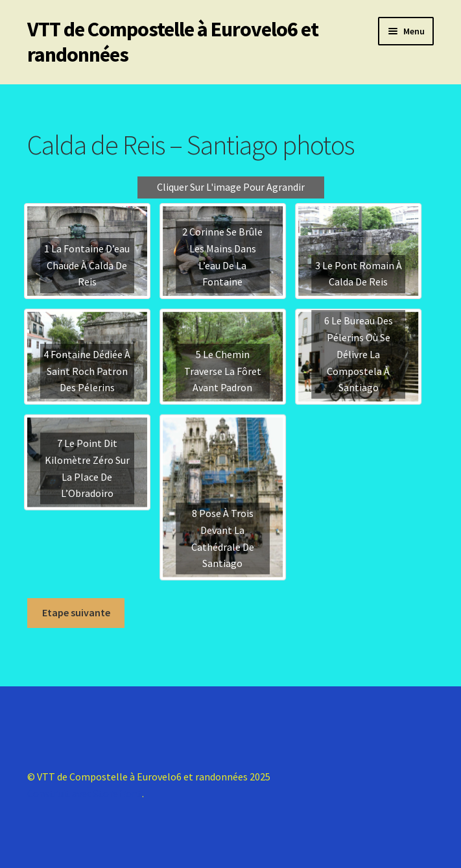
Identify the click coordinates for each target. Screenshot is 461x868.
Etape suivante (76, 612)
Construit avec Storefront (85, 793)
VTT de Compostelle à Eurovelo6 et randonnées (173, 42)
